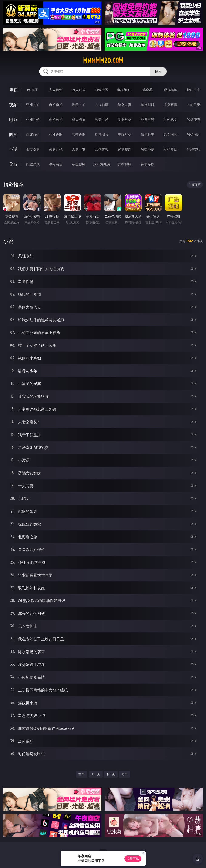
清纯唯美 (148, 134)
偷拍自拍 (56, 120)
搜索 (158, 71)
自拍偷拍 (56, 105)
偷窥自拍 (33, 134)
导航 (13, 164)
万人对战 (79, 90)
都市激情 (33, 149)
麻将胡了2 (124, 90)
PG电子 (33, 90)
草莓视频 (79, 164)
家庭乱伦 (56, 149)
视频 (13, 105)
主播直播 (170, 105)
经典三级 (148, 120)
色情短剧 (148, 164)
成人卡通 (79, 120)
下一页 (111, 774)
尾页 (125, 774)
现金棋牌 (170, 90)
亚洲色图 (56, 134)
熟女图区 (170, 134)
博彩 (13, 90)
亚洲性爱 (33, 120)
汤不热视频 (102, 164)
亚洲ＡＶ (33, 105)
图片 (13, 134)
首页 (81, 774)
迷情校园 (125, 149)
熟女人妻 (125, 105)
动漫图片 (102, 134)
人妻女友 (79, 149)
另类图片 (193, 134)
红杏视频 (125, 164)
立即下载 (133, 859)
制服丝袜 (125, 120)
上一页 (96, 774)
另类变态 (193, 120)
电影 (13, 119)
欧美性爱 (102, 120)
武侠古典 (102, 149)
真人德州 (56, 90)
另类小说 (148, 149)
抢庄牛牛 (193, 90)
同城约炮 (33, 164)
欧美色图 (79, 134)
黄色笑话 (170, 149)
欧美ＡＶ (79, 105)
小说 (13, 149)
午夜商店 (56, 164)
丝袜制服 (148, 105)
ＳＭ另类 (193, 105)
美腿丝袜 (125, 134)
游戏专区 (102, 90)
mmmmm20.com (103, 61)
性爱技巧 (193, 149)
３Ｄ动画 (102, 105)
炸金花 (148, 90)
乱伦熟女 (170, 120)
